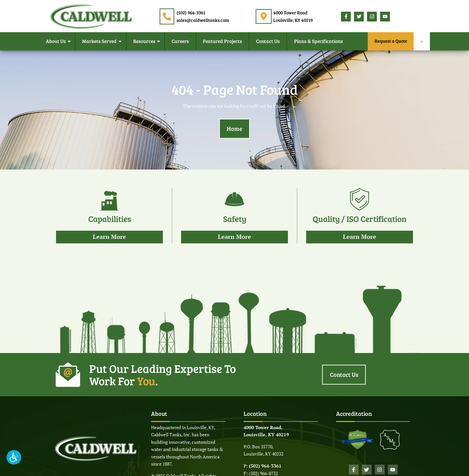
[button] (14, 457)
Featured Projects (222, 41)
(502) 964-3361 (191, 13)
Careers (180, 41)
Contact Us (268, 41)
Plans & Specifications (319, 41)
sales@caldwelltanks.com (203, 20)
